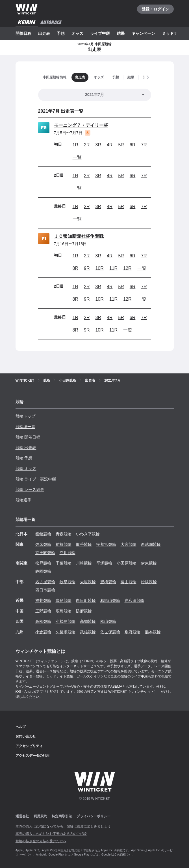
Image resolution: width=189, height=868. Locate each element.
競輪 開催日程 (28, 437)
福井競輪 (43, 600)
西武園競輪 (151, 544)
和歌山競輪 (110, 600)
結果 (121, 33)
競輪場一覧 (25, 427)
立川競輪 (68, 553)
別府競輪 (132, 632)
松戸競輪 (43, 563)
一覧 (77, 157)
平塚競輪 (104, 563)
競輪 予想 (24, 458)
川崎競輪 (84, 563)
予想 (61, 33)
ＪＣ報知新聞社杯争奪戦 (79, 236)
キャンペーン (143, 33)
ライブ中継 (100, 33)
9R (87, 268)
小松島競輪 (66, 621)
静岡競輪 (43, 571)
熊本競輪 (153, 632)
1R (75, 145)
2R (87, 145)
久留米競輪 (66, 632)
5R (121, 145)
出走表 (44, 33)
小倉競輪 (43, 632)
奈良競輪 (64, 600)
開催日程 (23, 33)
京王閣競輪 (45, 553)
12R (127, 268)
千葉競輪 (64, 563)
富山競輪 (129, 582)
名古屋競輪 (45, 582)
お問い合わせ (26, 736)
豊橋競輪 (108, 582)
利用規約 (40, 816)
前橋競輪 (64, 544)
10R (99, 268)
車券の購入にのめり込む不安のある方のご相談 (51, 834)
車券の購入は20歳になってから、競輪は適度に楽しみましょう (63, 826)
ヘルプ (21, 727)
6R (132, 145)
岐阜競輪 (68, 582)
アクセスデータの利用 (32, 756)
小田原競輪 (127, 563)
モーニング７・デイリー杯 (81, 125)
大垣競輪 (88, 582)
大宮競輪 (129, 544)
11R (113, 268)
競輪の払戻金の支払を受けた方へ (41, 841)
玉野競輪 (43, 611)
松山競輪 (108, 621)
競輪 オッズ (26, 469)
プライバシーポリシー (94, 816)
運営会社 (22, 816)
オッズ (77, 33)
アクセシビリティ (29, 746)
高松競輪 (43, 621)
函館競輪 (43, 534)
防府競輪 (84, 611)
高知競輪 (88, 621)
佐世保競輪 (110, 632)
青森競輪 (64, 534)
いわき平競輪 (88, 534)
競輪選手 (23, 500)
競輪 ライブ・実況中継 (36, 479)
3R (98, 145)
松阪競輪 (149, 582)
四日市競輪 (45, 590)
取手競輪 (84, 544)
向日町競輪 (86, 600)
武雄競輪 (88, 632)
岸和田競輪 (134, 600)
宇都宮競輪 (106, 544)
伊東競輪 (149, 563)
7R (144, 145)
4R (110, 145)
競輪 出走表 (26, 448)
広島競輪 (64, 611)
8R (75, 268)
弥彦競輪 (43, 544)
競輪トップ (25, 416)
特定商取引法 (62, 816)
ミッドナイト (174, 33)
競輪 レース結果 (30, 489)
